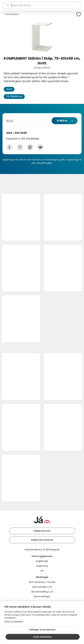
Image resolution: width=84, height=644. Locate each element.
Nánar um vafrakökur (14, 621)
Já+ (42, 571)
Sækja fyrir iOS (42, 531)
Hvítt (9, 89)
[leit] (42, 5)
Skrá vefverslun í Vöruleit (42, 582)
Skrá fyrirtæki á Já (42, 587)
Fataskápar (12, 14)
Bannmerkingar (42, 596)
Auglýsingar (42, 561)
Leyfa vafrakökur (43, 637)
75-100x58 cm (14, 96)
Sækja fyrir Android (42, 540)
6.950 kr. (62, 121)
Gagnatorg (42, 566)
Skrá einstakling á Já (42, 592)
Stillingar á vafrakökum (43, 630)
